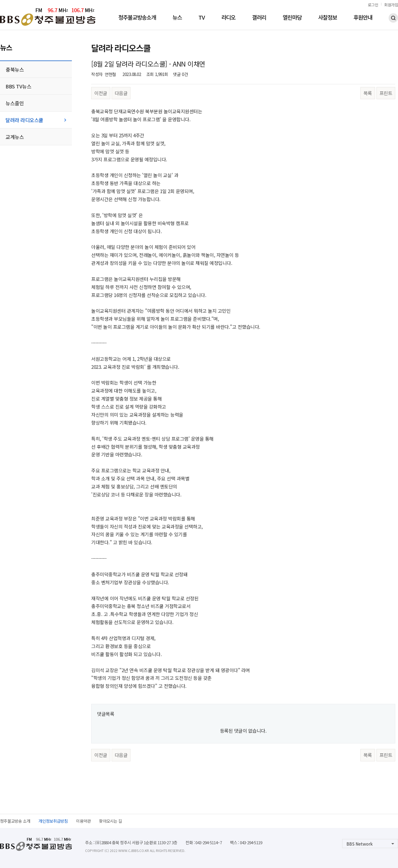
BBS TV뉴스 (18, 86)
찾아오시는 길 (110, 821)
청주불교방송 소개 (15, 821)
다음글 (121, 93)
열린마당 (292, 18)
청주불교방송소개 (137, 18)
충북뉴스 (15, 69)
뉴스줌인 (15, 103)
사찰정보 (328, 18)
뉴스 (177, 18)
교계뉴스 (15, 137)
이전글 (101, 93)
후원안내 (363, 18)
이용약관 (83, 821)
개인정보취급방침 (53, 821)
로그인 (373, 5)
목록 (368, 93)
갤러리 (259, 18)
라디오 (228, 18)
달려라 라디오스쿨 (24, 120)
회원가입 (391, 5)
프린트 (386, 93)
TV (202, 18)
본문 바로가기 (0, 0)
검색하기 (393, 18)
